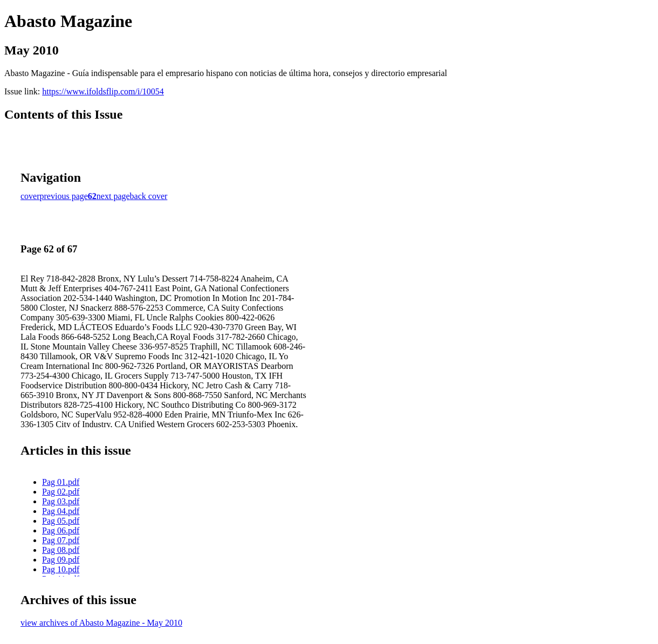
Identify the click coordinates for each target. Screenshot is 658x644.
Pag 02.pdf (61, 492)
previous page (64, 196)
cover (30, 196)
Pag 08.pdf (61, 550)
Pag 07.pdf (61, 540)
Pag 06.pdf (61, 530)
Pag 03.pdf (61, 501)
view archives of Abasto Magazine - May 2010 (101, 623)
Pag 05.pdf (61, 521)
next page (113, 196)
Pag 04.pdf (61, 511)
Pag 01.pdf (61, 482)
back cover (149, 196)
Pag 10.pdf (61, 569)
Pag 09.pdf (61, 560)
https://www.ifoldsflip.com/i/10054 (103, 91)
